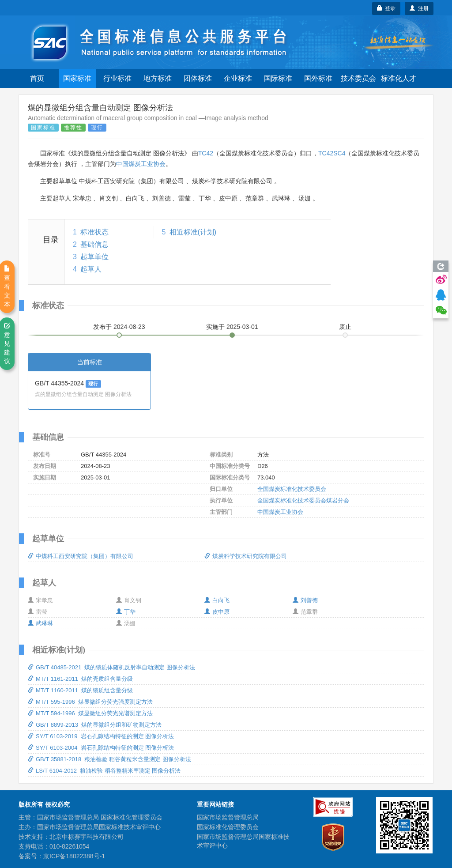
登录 (386, 8)
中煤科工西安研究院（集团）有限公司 (81, 556)
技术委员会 (358, 78)
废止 (345, 327)
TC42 (206, 153)
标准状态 (94, 232)
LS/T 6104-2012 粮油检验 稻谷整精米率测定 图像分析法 (104, 771)
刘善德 (305, 600)
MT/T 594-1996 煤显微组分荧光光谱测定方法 (90, 713)
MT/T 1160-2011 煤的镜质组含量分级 (80, 690)
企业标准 (238, 78)
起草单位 (94, 257)
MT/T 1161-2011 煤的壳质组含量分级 (80, 679)
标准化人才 (399, 78)
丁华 (126, 612)
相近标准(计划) (193, 232)
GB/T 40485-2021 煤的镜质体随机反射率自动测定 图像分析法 (111, 667)
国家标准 (77, 78)
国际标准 (278, 78)
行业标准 (117, 78)
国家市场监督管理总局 (228, 817)
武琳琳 (40, 623)
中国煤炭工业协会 (141, 164)
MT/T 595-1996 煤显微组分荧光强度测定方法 (90, 702)
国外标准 (318, 78)
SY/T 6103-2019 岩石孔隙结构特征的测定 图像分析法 (101, 736)
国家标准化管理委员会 (228, 827)
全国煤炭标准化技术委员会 (292, 489)
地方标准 (158, 78)
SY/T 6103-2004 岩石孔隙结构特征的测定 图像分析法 (101, 748)
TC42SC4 (332, 153)
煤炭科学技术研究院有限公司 (246, 556)
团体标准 (198, 78)
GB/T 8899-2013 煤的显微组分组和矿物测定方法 (95, 725)
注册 (419, 8)
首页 (37, 78)
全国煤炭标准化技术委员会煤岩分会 (303, 500)
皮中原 (217, 612)
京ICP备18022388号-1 (74, 856)
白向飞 (217, 600)
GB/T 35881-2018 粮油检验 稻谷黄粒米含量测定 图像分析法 (109, 759)
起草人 (91, 269)
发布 (119, 327)
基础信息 (94, 244)
